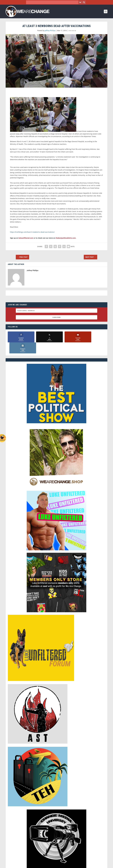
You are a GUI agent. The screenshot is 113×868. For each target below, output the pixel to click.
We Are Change (18, 865)
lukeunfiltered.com (26, 238)
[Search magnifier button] (84, 2)
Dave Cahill (39, 865)
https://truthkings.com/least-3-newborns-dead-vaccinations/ (32, 232)
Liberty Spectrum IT (65, 865)
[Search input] (53, 2)
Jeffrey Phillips (50, 30)
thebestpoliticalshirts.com (66, 238)
